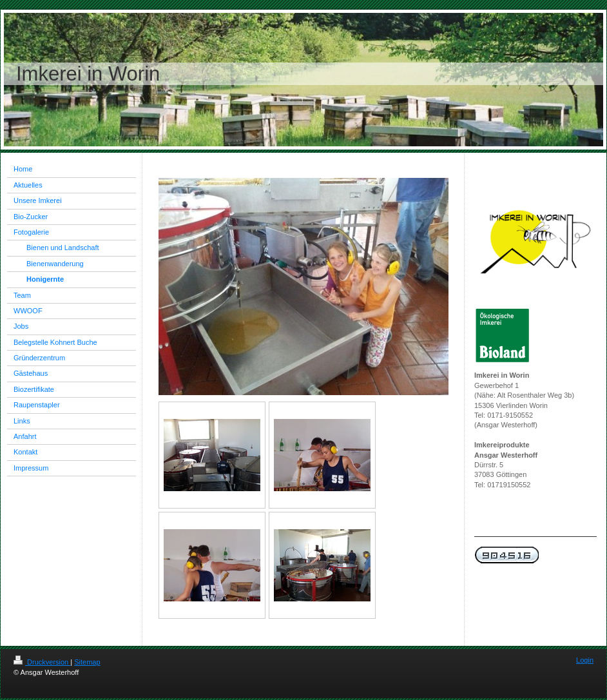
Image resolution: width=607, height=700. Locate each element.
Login (585, 660)
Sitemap (87, 662)
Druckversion (42, 662)
